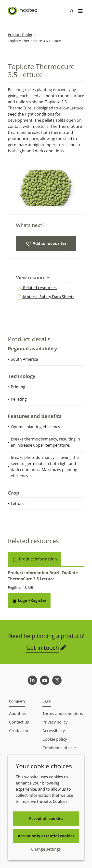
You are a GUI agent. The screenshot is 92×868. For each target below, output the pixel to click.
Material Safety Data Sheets (45, 297)
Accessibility (54, 731)
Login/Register (29, 600)
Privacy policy (55, 722)
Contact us (19, 722)
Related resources (36, 288)
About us (17, 713)
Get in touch (43, 648)
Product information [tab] (34, 559)
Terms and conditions (63, 713)
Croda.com (19, 731)
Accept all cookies (46, 819)
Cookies (60, 801)
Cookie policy (55, 739)
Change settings (46, 849)
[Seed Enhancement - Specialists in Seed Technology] (23, 11)
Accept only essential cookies (46, 836)
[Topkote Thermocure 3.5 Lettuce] (46, 244)
